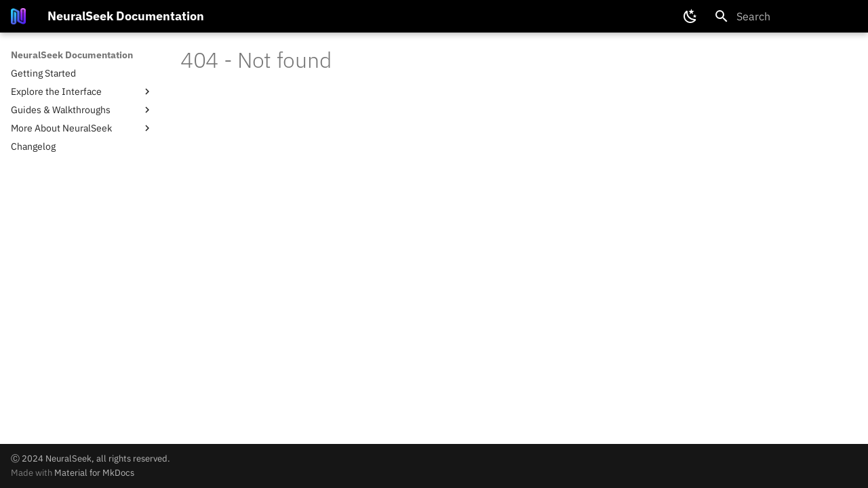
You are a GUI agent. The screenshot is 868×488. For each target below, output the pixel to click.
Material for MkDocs (94, 473)
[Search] (786, 16)
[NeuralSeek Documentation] (18, 16)
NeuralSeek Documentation (72, 55)
